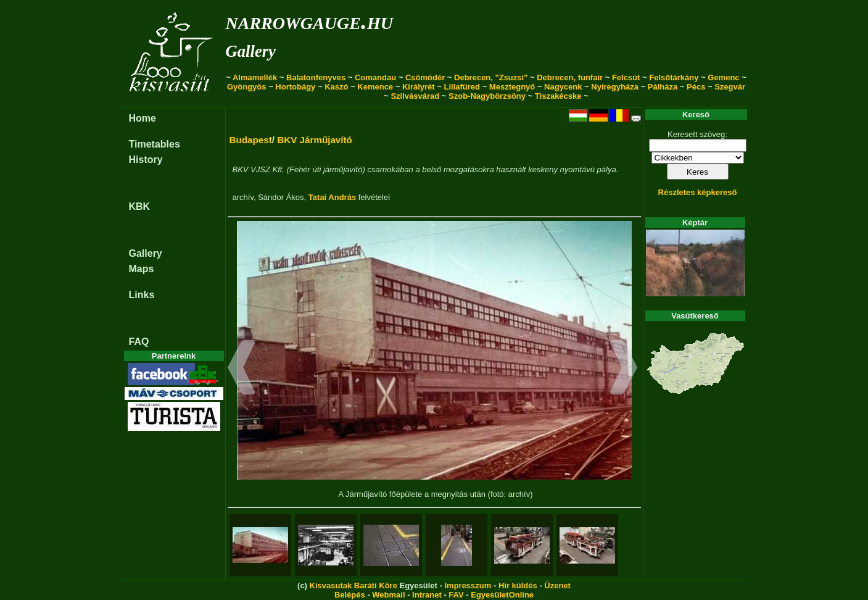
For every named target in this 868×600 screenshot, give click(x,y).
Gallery (251, 51)
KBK (140, 206)
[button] (242, 369)
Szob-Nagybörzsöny (487, 96)
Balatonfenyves (316, 77)
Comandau (375, 77)
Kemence (375, 87)
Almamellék (255, 77)
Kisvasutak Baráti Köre (353, 585)
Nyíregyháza (615, 87)
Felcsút (626, 77)
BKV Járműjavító (315, 140)
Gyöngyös (247, 87)
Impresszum (468, 585)
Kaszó (336, 87)
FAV (456, 595)
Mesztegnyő (512, 87)
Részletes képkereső (698, 192)
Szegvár (730, 87)
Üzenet (557, 585)
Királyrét (419, 87)
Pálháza (663, 87)
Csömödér (425, 77)
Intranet (427, 595)
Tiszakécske (558, 96)
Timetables (155, 144)
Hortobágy (295, 87)
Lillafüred (462, 87)
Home (143, 118)
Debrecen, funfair (570, 77)
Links (142, 295)
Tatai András (332, 197)
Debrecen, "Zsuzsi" (491, 77)
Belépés (350, 595)
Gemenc (723, 77)
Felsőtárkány (674, 77)
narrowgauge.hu (309, 21)
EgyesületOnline (502, 595)
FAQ (139, 342)
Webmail (388, 595)
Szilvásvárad (415, 96)
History (146, 160)
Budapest (251, 140)
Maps (142, 269)
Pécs (696, 87)
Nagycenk (563, 87)
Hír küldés (518, 585)
